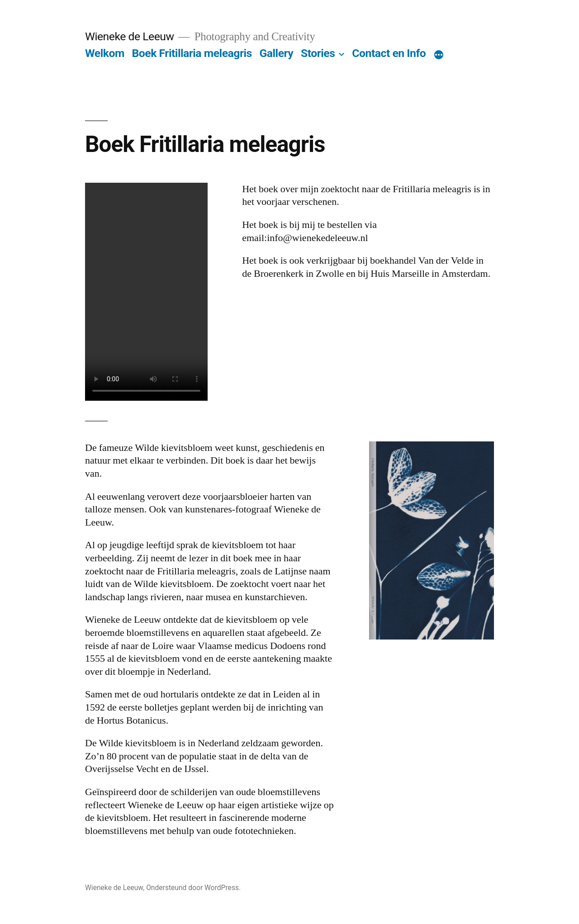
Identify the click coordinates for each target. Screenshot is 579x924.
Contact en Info (389, 53)
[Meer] (439, 55)
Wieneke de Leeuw (130, 36)
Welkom (105, 53)
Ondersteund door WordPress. (193, 888)
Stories (318, 53)
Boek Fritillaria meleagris (192, 53)
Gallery (276, 53)
